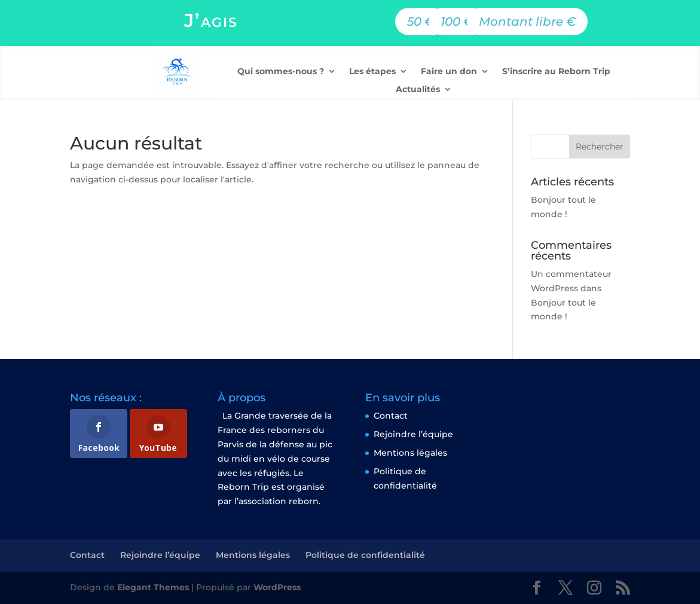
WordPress (277, 587)
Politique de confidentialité (365, 555)
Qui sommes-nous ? (281, 72)
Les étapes (372, 72)
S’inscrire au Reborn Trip (556, 72)
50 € (421, 22)
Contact (391, 416)
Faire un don (449, 72)
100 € (457, 22)
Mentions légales (410, 453)
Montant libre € (527, 22)
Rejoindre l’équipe (413, 434)
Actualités (418, 90)
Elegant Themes (153, 587)
